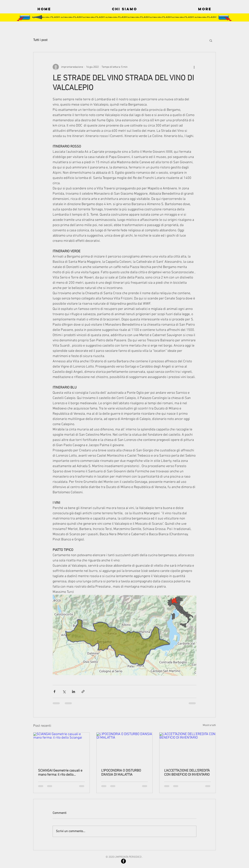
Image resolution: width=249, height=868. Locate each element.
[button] (211, 40)
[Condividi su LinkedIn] (74, 692)
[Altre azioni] (194, 67)
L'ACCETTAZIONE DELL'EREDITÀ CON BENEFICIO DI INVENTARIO (187, 773)
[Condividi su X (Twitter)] (64, 692)
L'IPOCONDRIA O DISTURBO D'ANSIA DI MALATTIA (121, 773)
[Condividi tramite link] (83, 692)
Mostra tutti (209, 725)
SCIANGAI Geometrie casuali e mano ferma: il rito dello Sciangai (60, 773)
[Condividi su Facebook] (54, 692)
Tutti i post (40, 40)
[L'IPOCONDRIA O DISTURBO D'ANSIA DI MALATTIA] (125, 748)
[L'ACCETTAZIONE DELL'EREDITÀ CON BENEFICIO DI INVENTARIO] (188, 748)
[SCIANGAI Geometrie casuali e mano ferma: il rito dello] (61, 748)
